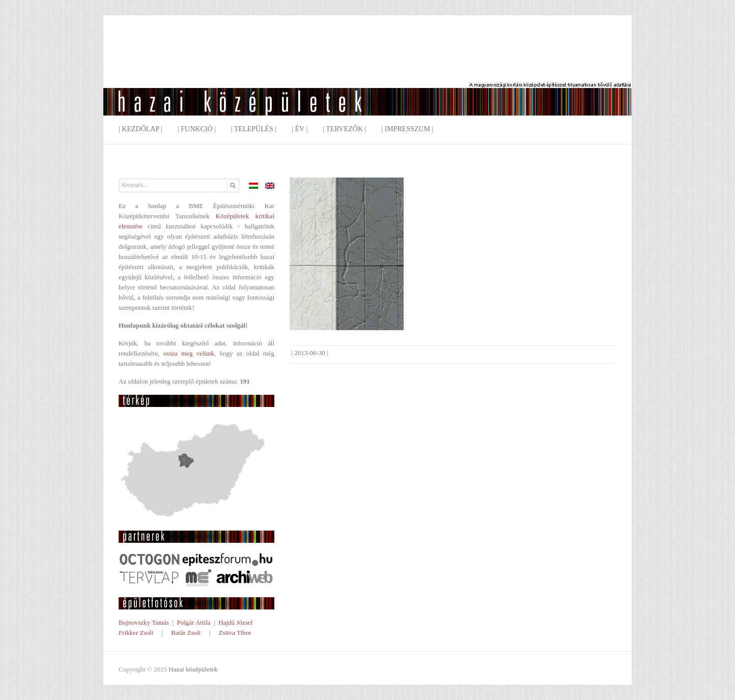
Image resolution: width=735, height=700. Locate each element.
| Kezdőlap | (140, 129)
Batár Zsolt (186, 633)
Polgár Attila (193, 622)
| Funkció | (197, 129)
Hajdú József (236, 622)
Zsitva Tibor (235, 633)
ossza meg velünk (189, 353)
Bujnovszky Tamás (144, 622)
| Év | (300, 129)
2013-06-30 (310, 353)
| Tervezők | (344, 129)
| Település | (254, 129)
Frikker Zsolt (136, 633)
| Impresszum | (407, 129)
